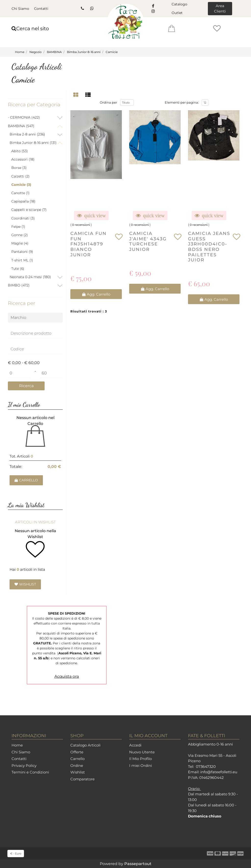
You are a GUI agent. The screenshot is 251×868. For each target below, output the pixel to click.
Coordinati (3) (23, 218)
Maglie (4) (20, 243)
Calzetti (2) (20, 176)
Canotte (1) (20, 193)
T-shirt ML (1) (22, 260)
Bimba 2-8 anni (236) (27, 134)
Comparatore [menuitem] (82, 779)
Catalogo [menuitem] (179, 4)
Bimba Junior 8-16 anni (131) (33, 143)
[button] (26, 386)
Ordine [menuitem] (77, 766)
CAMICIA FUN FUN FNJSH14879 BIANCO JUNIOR (88, 245)
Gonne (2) (20, 235)
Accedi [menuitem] (135, 745)
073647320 (206, 766)
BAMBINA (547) (21, 126)
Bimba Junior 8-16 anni (84, 52)
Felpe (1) (18, 227)
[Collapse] (60, 126)
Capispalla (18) (23, 201)
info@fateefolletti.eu (219, 772)
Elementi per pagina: (182, 103)
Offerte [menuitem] (77, 752)
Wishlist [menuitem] (78, 772)
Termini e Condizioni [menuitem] (30, 772)
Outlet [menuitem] (177, 13)
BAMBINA (54, 52)
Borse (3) (19, 168)
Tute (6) (18, 269)
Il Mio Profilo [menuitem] (140, 759)
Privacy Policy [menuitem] (24, 766)
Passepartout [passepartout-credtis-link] (138, 864)
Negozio (36, 52)
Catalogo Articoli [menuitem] (85, 745)
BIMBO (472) (19, 285)
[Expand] (60, 118)
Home (20, 52)
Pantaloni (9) (22, 252)
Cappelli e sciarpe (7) (29, 210)
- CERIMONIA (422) (24, 117)
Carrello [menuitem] (77, 759)
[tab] (76, 95)
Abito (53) (20, 151)
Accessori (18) (23, 159)
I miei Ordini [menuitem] (141, 766)
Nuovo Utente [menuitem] (142, 752)
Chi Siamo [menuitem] (20, 9)
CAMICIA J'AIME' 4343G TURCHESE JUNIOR (148, 242)
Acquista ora (67, 663)
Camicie (112, 52)
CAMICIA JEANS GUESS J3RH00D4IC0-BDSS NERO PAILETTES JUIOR (209, 247)
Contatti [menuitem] (41, 9)
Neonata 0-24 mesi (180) (30, 277)
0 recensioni (81, 225)
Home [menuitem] (17, 745)
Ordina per (108, 103)
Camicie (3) (21, 185)
